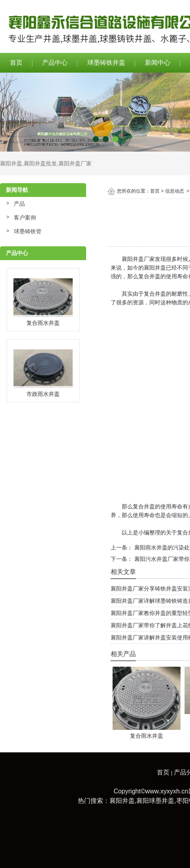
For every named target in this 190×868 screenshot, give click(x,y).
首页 (16, 63)
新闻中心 (158, 63)
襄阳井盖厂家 (75, 163)
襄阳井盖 (11, 163)
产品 (19, 204)
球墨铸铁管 (28, 231)
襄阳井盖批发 (40, 163)
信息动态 (175, 191)
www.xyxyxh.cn (167, 791)
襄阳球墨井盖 (155, 801)
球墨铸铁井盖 (106, 63)
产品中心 (55, 63)
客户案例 (25, 217)
